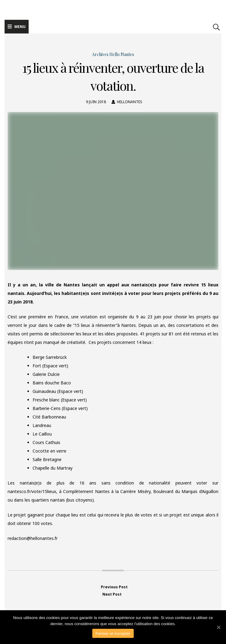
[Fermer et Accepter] (218, 627)
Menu (17, 27)
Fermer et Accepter (113, 633)
